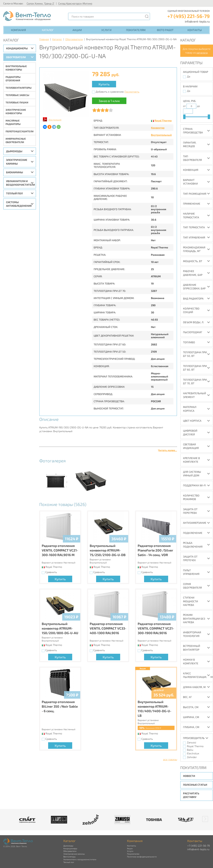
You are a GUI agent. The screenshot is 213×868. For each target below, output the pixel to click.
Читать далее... (167, 450)
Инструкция (55, 120)
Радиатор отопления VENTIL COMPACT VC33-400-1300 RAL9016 (108, 628)
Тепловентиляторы (19, 88)
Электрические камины (17, 162)
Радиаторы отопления (13, 79)
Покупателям (136, 30)
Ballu (190, 750)
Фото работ (165, 30)
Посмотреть (132, 92)
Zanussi (192, 742)
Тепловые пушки (17, 102)
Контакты (195, 30)
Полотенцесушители (20, 131)
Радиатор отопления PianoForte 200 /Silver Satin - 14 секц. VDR (155, 550)
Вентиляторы (69, 857)
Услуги (106, 30)
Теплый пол (14, 193)
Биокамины (14, 172)
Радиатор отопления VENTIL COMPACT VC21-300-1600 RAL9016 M (60, 550)
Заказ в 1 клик (109, 101)
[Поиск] (147, 16)
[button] (205, 819)
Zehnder (192, 757)
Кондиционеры (17, 48)
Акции (77, 30)
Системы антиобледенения (19, 204)
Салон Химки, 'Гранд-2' (41, 3)
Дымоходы (14, 151)
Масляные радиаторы (13, 122)
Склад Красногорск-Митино (75, 3)
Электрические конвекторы (16, 111)
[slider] (184, 117)
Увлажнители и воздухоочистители (20, 183)
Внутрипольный (161, 135)
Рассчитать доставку (191, 795)
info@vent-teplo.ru (197, 21)
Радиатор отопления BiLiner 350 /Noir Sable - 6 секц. (60, 706)
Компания (18, 30)
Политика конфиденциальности (142, 857)
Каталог (48, 30)
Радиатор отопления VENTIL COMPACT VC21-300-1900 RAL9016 (156, 628)
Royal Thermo (163, 120)
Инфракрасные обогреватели (16, 140)
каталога (202, 53)
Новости (189, 776)
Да (189, 76)
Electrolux (193, 753)
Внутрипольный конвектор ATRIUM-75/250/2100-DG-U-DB (108, 550)
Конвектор (158, 128)
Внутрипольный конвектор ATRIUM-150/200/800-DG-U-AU (60, 628)
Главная (44, 39)
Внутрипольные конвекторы (16, 68)
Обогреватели (16, 57)
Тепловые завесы (17, 95)
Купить (104, 84)
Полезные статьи (195, 785)
